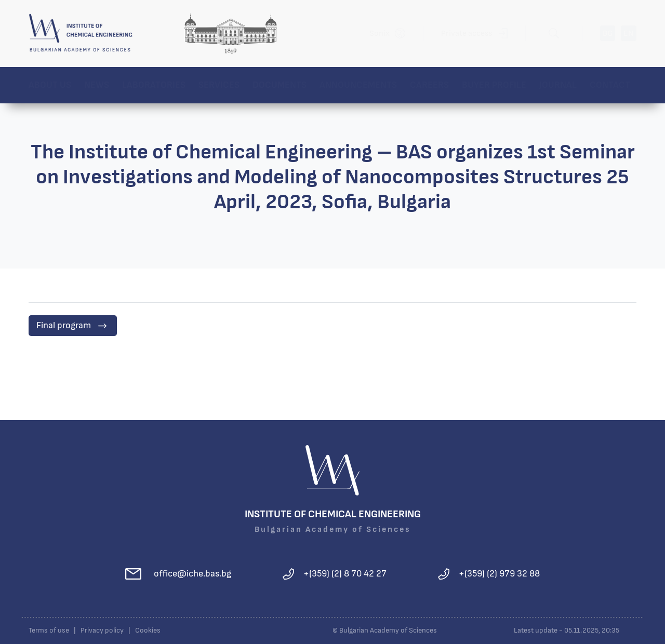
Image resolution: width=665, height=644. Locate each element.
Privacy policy (102, 630)
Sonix (380, 33)
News (97, 85)
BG (608, 33)
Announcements (358, 85)
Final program (64, 326)
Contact (610, 85)
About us (50, 85)
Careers (429, 85)
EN (629, 33)
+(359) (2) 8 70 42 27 (345, 574)
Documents (280, 85)
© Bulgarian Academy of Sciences (385, 630)
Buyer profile (494, 85)
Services (219, 85)
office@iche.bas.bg (192, 574)
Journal (558, 85)
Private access (467, 33)
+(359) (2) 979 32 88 (499, 574)
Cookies (148, 630)
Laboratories (154, 85)
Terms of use (49, 630)
